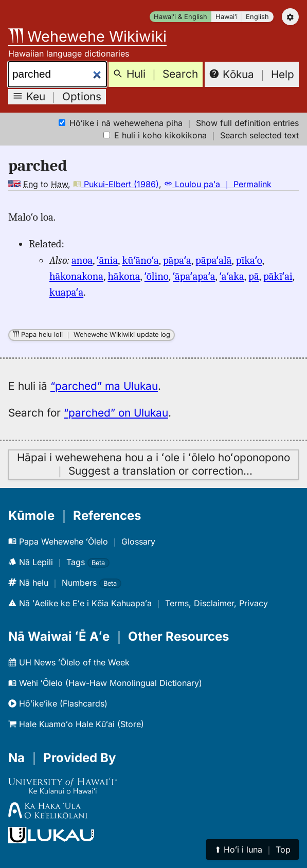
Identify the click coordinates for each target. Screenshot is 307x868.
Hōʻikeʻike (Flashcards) (58, 703)
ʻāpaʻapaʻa (194, 276)
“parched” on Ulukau (116, 413)
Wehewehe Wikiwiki (87, 36)
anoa (82, 260)
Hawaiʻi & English (180, 17)
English (257, 17)
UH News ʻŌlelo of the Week (69, 662)
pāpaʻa (177, 260)
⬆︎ (252, 849)
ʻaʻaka (232, 276)
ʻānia (107, 260)
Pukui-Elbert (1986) (116, 184)
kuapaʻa (66, 292)
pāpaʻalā (213, 260)
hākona (124, 276)
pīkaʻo (249, 260)
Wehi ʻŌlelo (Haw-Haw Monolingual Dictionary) (105, 683)
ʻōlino (157, 276)
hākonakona (76, 276)
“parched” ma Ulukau (104, 386)
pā (254, 276)
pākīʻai (278, 276)
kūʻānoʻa (141, 260)
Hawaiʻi (227, 17)
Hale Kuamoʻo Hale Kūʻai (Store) (76, 724)
